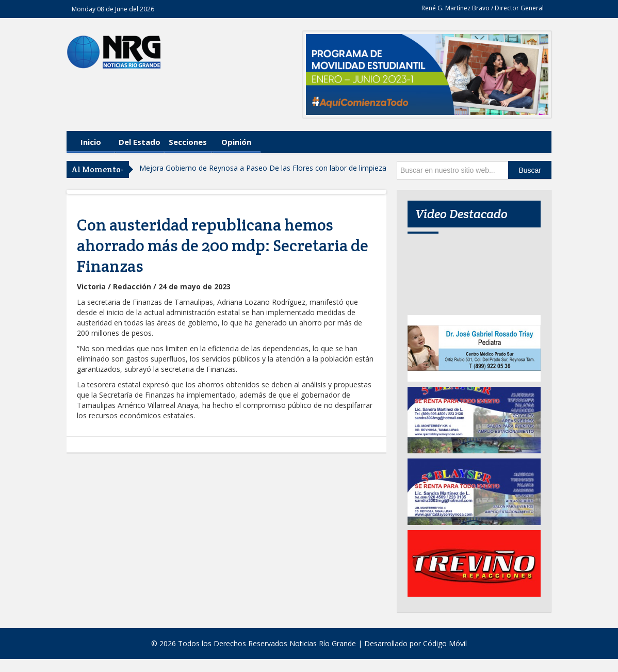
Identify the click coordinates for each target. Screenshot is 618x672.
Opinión (236, 142)
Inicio (91, 142)
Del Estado (140, 142)
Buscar (530, 170)
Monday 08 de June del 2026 (113, 9)
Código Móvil (445, 643)
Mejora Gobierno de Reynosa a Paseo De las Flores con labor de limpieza (263, 168)
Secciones (188, 142)
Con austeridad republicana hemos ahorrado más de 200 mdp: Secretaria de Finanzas (223, 245)
